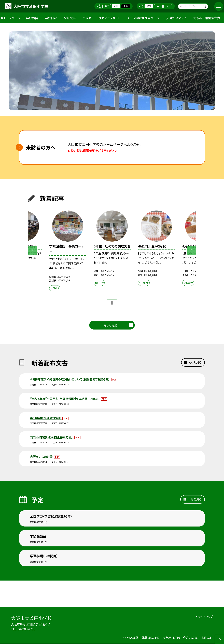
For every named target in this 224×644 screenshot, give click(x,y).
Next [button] (192, 250)
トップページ (12, 18)
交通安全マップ (176, 18)
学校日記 (51, 18)
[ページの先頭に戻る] (219, 639)
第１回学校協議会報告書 (46, 418)
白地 (116, 6)
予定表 (87, 18)
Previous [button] (32, 250)
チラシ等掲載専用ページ (143, 18)
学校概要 (32, 18)
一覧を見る (195, 499)
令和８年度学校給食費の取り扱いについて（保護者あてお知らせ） (70, 379)
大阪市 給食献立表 (206, 18)
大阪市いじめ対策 (42, 457)
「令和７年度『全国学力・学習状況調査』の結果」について (65, 399)
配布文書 (70, 18)
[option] (112, 71)
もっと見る (111, 325)
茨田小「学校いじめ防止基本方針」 (52, 437)
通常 (107, 6)
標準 (149, 6)
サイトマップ (205, 617)
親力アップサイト (109, 18)
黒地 (126, 6)
